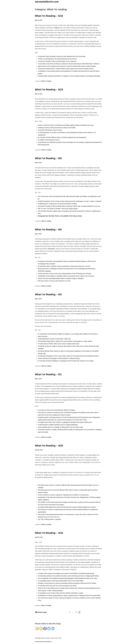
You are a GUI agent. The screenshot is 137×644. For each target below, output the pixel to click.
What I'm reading (46, 81)
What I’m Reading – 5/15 (49, 90)
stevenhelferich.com (47, 2)
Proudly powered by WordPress (43, 642)
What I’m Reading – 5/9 (48, 158)
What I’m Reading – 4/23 (49, 446)
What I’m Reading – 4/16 (49, 533)
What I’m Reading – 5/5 (48, 230)
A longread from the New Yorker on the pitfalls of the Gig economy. (60, 216)
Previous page (41, 612)
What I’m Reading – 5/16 (49, 16)
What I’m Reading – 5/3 (48, 294)
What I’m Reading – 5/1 (48, 374)
